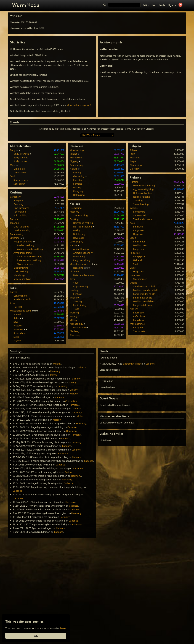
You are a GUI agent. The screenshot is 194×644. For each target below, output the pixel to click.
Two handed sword (143, 271)
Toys (72, 331)
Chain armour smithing (29, 308)
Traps (76, 361)
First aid (77, 346)
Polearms (135, 305)
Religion (134, 202)
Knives (13, 344)
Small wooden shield (144, 338)
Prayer (133, 213)
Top (154, 5)
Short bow (139, 364)
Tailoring (14, 275)
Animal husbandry (83, 305)
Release (53, 427)
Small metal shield (143, 349)
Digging (74, 213)
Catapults (138, 379)
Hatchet (18, 359)
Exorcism (134, 221)
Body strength (21, 206)
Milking (77, 239)
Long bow (139, 372)
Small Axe (138, 278)
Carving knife (20, 347)
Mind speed (20, 224)
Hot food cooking (83, 278)
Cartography (76, 293)
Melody (57, 415)
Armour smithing (23, 305)
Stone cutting (80, 267)
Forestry (78, 232)
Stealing (78, 353)
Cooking (74, 271)
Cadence (81, 419)
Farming (78, 235)
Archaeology (76, 376)
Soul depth (19, 235)
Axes (12, 355)
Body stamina (21, 209)
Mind (13, 217)
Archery (134, 361)
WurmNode (26, 5)
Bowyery (18, 252)
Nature (73, 221)
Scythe (17, 392)
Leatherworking (22, 282)
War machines (137, 376)
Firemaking (76, 260)
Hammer (18, 381)
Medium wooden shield (146, 342)
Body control (20, 213)
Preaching (135, 209)
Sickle (16, 389)
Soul (12, 228)
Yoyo (76, 334)
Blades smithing (26, 297)
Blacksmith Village (132, 415)
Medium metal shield (144, 353)
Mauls (133, 290)
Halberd (137, 312)
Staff (136, 316)
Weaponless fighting (144, 237)
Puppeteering (81, 338)
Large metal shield (143, 357)
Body (13, 202)
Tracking (74, 364)
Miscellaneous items (21, 362)
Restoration (79, 379)
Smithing (15, 290)
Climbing (74, 383)
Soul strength (21, 232)
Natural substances (83, 327)
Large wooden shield (144, 346)
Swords (134, 260)
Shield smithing (25, 316)
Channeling (136, 217)
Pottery (14, 271)
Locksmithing (21, 323)
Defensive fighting (143, 245)
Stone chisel (20, 385)
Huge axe (138, 286)
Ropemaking (17, 286)
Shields (133, 334)
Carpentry (15, 248)
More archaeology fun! (79, 105)
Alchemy (74, 323)
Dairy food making (83, 275)
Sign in (172, 5)
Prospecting (76, 209)
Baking (77, 282)
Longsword (139, 263)
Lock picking (80, 357)
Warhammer (140, 331)
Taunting (138, 252)
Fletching (18, 256)
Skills (146, 5)
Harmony (55, 423)
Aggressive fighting (143, 241)
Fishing (77, 224)
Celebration (71, 453)
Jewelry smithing (22, 331)
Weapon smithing (23, 293)
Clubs (133, 320)
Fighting (134, 234)
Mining (73, 206)
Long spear (139, 308)
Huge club (139, 323)
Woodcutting (77, 202)
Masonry (74, 263)
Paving (73, 368)
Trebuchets (139, 383)
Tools (162, 5)
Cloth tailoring (21, 278)
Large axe (138, 282)
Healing (74, 342)
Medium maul (141, 297)
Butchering (79, 286)
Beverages (79, 290)
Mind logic (19, 221)
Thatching (75, 387)
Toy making (20, 263)
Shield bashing (141, 256)
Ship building (20, 267)
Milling (73, 372)
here (63, 628)
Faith (132, 206)
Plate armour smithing (29, 312)
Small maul (139, 293)
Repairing (78, 320)
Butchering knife (22, 351)
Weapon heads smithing (30, 301)
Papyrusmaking (82, 312)
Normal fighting (142, 248)
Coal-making (76, 217)
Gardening (79, 228)
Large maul (139, 301)
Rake (16, 370)
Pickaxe (18, 377)
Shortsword (139, 267)
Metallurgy (19, 327)
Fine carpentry (21, 260)
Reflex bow (139, 368)
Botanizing (79, 247)
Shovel (17, 366)
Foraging (78, 243)
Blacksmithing (21, 320)
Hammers (135, 327)
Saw (16, 374)
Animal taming (81, 301)
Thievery (74, 349)
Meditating (79, 308)
